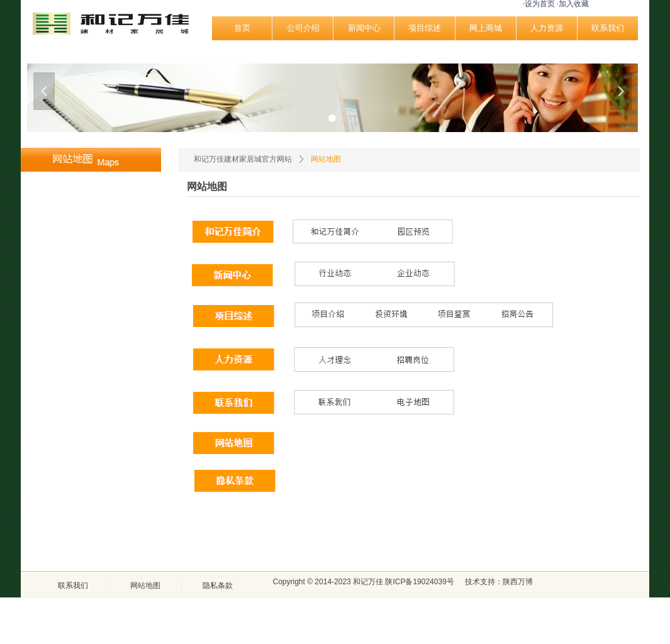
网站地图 (326, 159)
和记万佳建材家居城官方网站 (243, 159)
